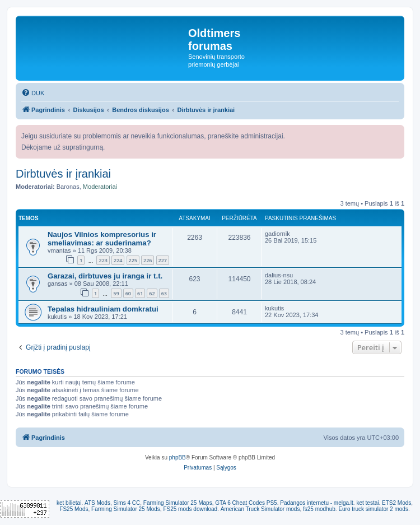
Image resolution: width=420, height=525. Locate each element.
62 (152, 293)
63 (164, 293)
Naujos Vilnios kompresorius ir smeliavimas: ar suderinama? (102, 239)
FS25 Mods (74, 509)
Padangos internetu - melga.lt (317, 503)
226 (148, 260)
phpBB (178, 457)
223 (103, 260)
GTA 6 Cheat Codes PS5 (246, 503)
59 (116, 293)
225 (133, 260)
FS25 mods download (190, 509)
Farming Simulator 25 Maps (178, 503)
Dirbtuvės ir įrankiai (63, 174)
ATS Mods (97, 503)
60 (128, 293)
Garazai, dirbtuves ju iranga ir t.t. (105, 276)
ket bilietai (69, 503)
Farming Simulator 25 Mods (126, 509)
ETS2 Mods (396, 503)
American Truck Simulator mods (260, 509)
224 (118, 260)
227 (163, 260)
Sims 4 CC (127, 503)
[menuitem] (33, 93)
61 (140, 293)
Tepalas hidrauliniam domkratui (103, 309)
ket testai (367, 503)
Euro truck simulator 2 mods (373, 509)
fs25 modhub (319, 509)
